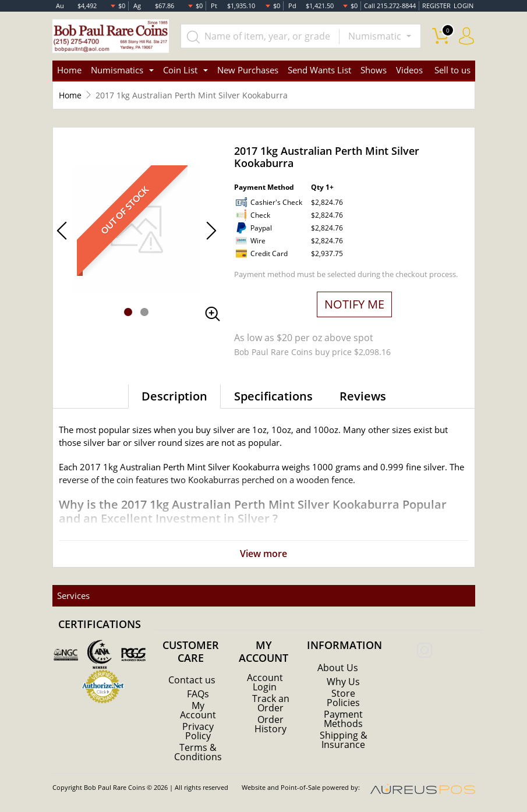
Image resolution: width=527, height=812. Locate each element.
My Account (198, 710)
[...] (260, 36)
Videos (409, 70)
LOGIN (464, 6)
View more (263, 554)
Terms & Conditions (198, 752)
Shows (374, 70)
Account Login (265, 682)
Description (174, 396)
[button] (128, 312)
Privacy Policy (198, 731)
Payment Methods (343, 719)
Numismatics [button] (117, 70)
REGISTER (436, 6)
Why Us (343, 682)
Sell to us (452, 70)
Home (69, 70)
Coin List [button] (180, 70)
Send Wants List (319, 70)
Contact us (192, 680)
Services (73, 595)
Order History (270, 724)
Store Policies (343, 698)
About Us (338, 668)
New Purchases (248, 70)
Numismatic (376, 36)
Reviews (363, 396)
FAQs (198, 694)
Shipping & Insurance (344, 740)
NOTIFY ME (354, 304)
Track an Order (271, 703)
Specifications (273, 396)
